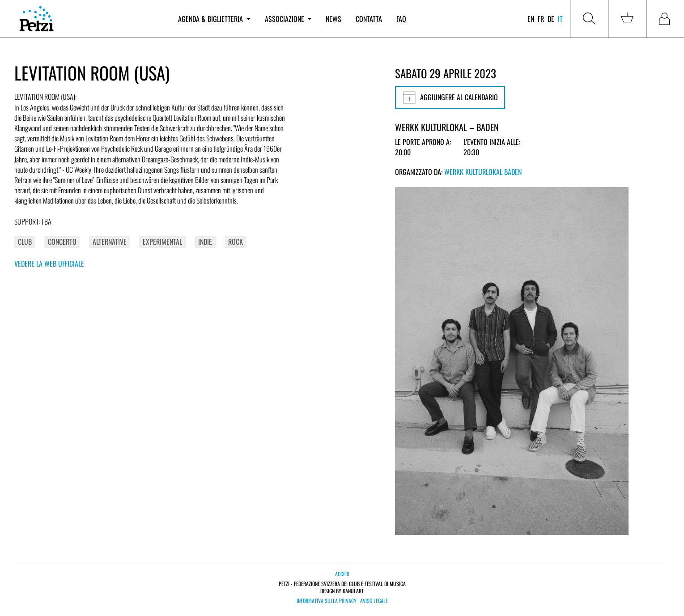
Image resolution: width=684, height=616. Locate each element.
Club (25, 242)
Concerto (62, 242)
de (551, 19)
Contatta (369, 19)
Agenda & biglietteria (214, 19)
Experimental (162, 242)
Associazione (288, 19)
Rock (236, 242)
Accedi (342, 574)
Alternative (110, 242)
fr (541, 19)
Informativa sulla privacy (327, 601)
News (334, 19)
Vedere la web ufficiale (49, 263)
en (531, 19)
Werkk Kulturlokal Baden (483, 172)
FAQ (401, 19)
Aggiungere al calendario (450, 98)
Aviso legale (374, 601)
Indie (205, 242)
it (560, 19)
